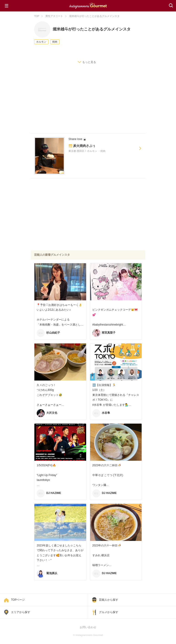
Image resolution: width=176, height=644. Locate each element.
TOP (37, 16)
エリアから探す (21, 612)
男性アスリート (54, 16)
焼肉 (55, 42)
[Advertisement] (88, 104)
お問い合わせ (88, 627)
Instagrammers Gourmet (88, 5)
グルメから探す (109, 612)
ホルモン (41, 42)
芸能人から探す (109, 600)
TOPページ (18, 600)
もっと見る (89, 62)
